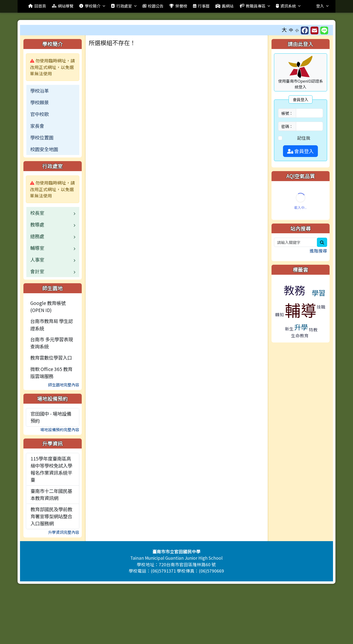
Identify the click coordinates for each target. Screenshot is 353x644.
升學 (301, 327)
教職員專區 (255, 6)
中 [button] (291, 30)
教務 (294, 290)
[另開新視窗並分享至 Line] (324, 30)
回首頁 (37, 6)
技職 (321, 307)
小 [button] (297, 30)
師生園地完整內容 (64, 385)
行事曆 (201, 6)
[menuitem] (53, 91)
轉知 (280, 315)
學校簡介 (92, 6)
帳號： (287, 113)
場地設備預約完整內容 (60, 429)
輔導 (301, 310)
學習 (319, 293)
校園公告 (153, 6)
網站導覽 (63, 6)
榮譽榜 (178, 6)
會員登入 (300, 151)
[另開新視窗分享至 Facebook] (305, 30)
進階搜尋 (318, 251)
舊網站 (224, 6)
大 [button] (284, 29)
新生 (289, 329)
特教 (313, 330)
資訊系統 (288, 6)
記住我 (304, 138)
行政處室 (124, 6)
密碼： (287, 126)
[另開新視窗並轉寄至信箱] (314, 30)
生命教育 (300, 336)
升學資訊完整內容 (64, 532)
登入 (322, 6)
